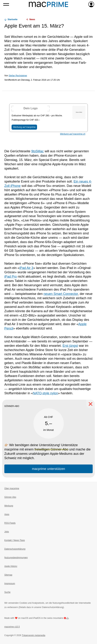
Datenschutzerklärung (15, 549)
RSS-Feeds (10, 523)
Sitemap (8, 575)
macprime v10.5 (12, 627)
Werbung (9, 506)
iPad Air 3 (26, 268)
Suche (7, 592)
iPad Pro (11, 277)
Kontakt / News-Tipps (15, 540)
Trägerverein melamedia (34, 635)
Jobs (7, 532)
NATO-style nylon (45, 393)
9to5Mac (37, 151)
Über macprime (12, 488)
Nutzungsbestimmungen (16, 558)
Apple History (11, 566)
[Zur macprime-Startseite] (48, 4)
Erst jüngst (70, 346)
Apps (7, 514)
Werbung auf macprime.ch (73, 134)
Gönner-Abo (10, 497)
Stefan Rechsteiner (18, 76)
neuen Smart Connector (61, 294)
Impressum (10, 584)
